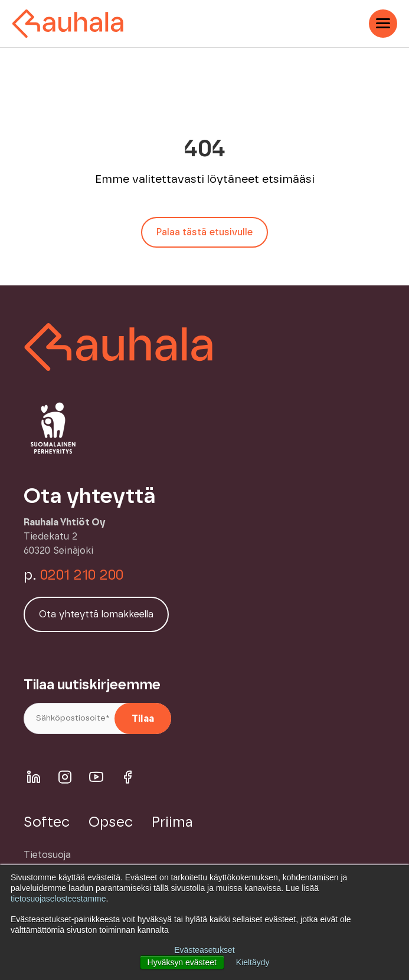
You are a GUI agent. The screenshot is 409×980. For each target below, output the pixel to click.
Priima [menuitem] (172, 823)
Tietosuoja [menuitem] (47, 855)
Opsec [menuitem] (111, 823)
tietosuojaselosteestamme (58, 899)
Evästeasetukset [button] (204, 950)
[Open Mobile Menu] (383, 24)
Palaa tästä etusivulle (204, 232)
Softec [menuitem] (47, 823)
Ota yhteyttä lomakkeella (96, 614)
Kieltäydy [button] (253, 962)
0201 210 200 (82, 575)
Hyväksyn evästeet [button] (182, 962)
